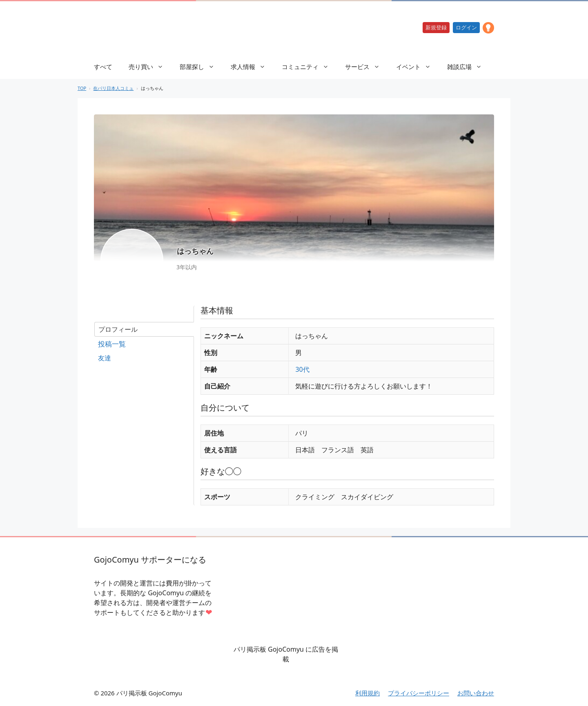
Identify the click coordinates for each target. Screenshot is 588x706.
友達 (105, 358)
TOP (82, 88)
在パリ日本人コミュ (113, 88)
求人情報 (252, 67)
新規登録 (436, 27)
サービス (366, 67)
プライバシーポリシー (419, 693)
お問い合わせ (476, 693)
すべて (103, 67)
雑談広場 (469, 67)
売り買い (150, 67)
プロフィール (118, 329)
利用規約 (367, 693)
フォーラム (144, 344)
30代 (302, 369)
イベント (418, 67)
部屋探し (201, 67)
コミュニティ (309, 67)
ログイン (466, 27)
